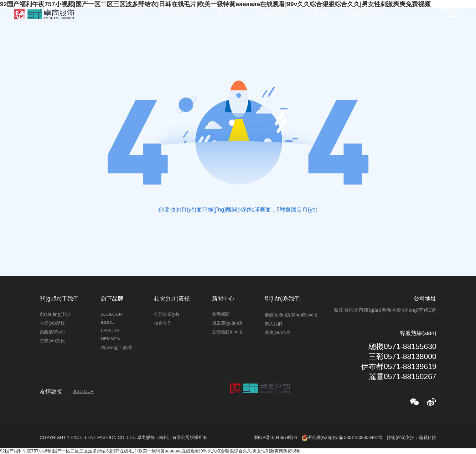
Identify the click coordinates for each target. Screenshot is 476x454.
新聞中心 (318, 14)
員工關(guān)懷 (227, 323)
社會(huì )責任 (272, 14)
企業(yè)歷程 (52, 323)
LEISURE (110, 331)
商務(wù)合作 (278, 332)
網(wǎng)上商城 (116, 347)
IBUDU (108, 322)
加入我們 (273, 324)
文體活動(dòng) (227, 332)
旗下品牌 (226, 14)
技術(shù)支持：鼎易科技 (411, 437)
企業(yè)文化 (52, 341)
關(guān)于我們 (179, 14)
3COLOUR (111, 314)
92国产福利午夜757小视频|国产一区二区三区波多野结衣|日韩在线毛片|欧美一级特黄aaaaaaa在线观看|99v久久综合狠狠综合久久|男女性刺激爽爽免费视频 (150, 451)
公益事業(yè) (167, 314)
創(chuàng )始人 (56, 314)
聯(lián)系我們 (364, 14)
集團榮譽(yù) (52, 332)
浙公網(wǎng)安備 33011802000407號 (342, 438)
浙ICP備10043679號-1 (276, 437)
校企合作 (163, 323)
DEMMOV (111, 339)
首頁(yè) (133, 14)
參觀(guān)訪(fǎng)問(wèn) (291, 315)
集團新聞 (221, 314)
